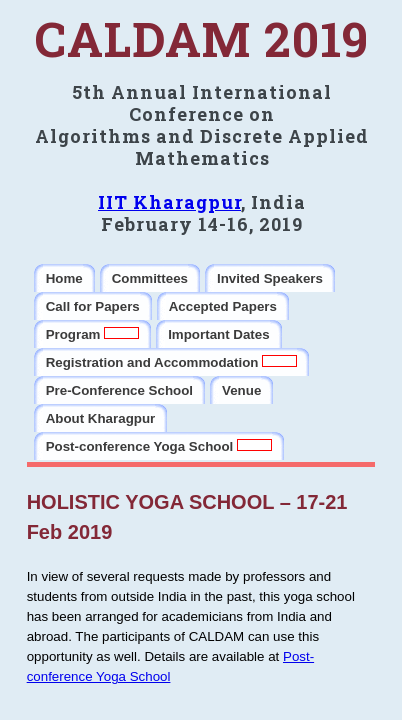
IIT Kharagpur (169, 202)
